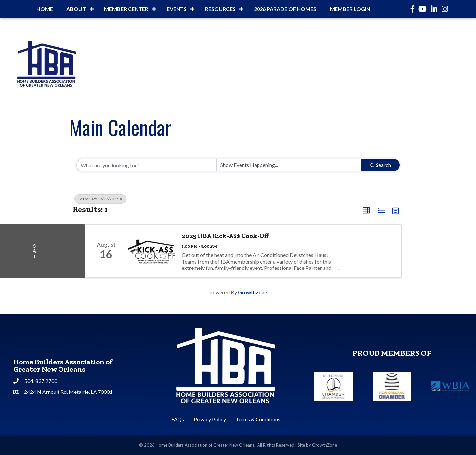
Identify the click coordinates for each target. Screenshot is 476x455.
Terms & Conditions (258, 419)
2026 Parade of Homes (285, 9)
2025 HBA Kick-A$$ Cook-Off (225, 236)
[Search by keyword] (146, 165)
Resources (220, 9)
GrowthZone (253, 292)
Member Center (126, 9)
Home (45, 9)
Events (177, 9)
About (76, 9)
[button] (366, 211)
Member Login (350, 9)
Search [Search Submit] (380, 165)
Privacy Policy (210, 419)
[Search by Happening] (289, 165)
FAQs (178, 419)
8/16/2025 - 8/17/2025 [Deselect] (100, 199)
